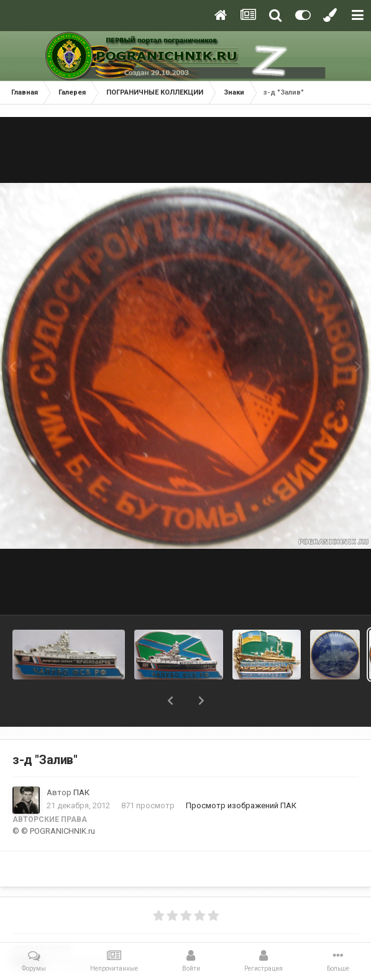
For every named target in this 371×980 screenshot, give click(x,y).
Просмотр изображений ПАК (241, 805)
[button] (170, 701)
